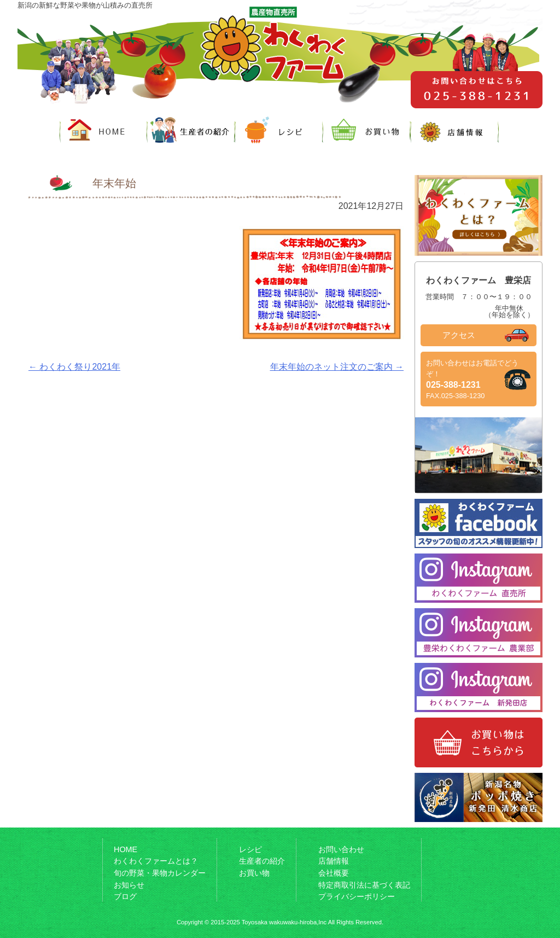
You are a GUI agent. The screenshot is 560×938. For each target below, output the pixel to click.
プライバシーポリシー (357, 896)
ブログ (125, 896)
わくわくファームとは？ (156, 861)
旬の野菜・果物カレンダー (160, 873)
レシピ (250, 849)
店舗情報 (334, 861)
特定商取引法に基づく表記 (364, 885)
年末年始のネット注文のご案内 (337, 367)
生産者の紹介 (262, 861)
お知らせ (129, 885)
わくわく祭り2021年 (74, 367)
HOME (126, 849)
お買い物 (254, 873)
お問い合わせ (341, 849)
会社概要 (334, 873)
